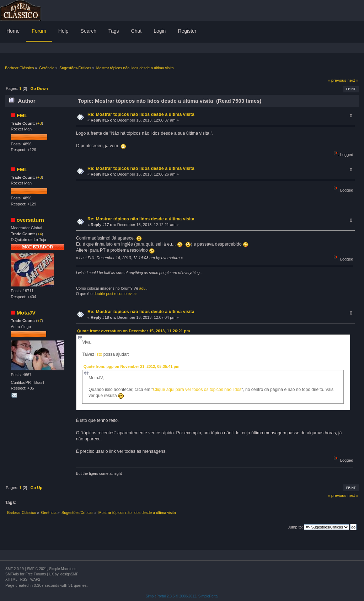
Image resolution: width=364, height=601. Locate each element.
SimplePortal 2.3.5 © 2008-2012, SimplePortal (182, 596)
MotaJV (26, 313)
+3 (40, 123)
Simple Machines (63, 569)
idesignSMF (69, 574)
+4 (40, 234)
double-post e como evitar (115, 294)
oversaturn (30, 220)
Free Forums (36, 574)
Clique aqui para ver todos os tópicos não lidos (197, 390)
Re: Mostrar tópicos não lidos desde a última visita (141, 114)
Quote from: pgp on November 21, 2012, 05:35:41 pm (132, 366)
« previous (337, 80)
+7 (40, 321)
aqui (143, 288)
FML (22, 115)
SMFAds (12, 574)
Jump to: (295, 527)
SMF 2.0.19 (15, 569)
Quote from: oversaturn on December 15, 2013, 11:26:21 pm (133, 331)
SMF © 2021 (37, 569)
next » (353, 80)
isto (100, 354)
